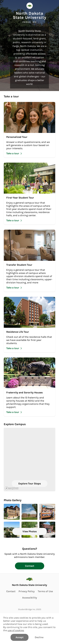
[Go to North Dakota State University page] (29, 581)
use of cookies (16, 630)
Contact (30, 566)
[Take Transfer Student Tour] (29, 261)
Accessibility (30, 598)
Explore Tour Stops (30, 484)
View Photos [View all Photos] (30, 531)
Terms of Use (45, 591)
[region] (29, 459)
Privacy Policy (27, 591)
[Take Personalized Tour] (29, 130)
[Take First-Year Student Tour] (29, 194)
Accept (20, 637)
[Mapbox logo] (12, 488)
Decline (39, 637)
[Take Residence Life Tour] (29, 325)
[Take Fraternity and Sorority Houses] (29, 387)
